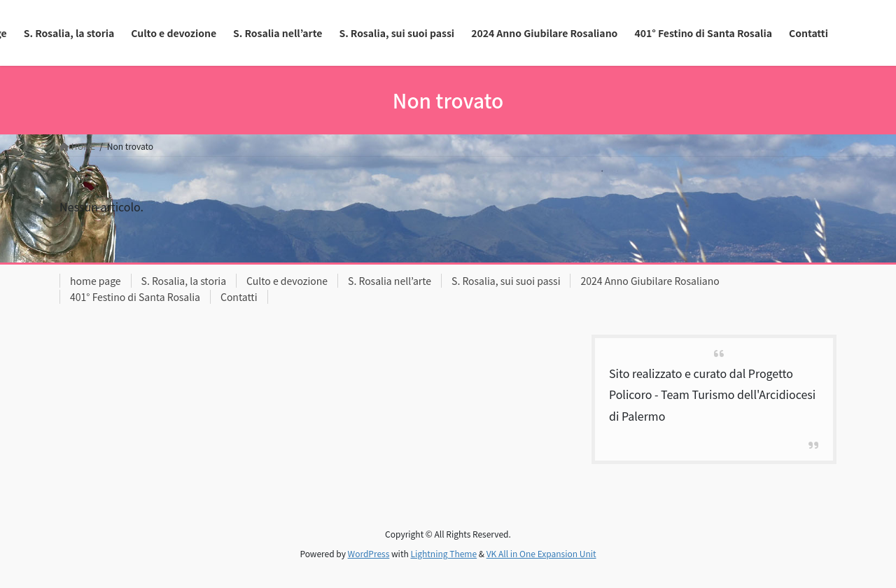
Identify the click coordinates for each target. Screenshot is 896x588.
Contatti (239, 297)
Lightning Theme (443, 553)
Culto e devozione (287, 281)
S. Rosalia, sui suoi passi (506, 281)
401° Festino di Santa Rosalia (135, 297)
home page (96, 281)
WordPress (369, 553)
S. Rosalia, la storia (184, 281)
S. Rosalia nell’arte (390, 281)
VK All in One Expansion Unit (541, 553)
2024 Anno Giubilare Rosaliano (650, 281)
